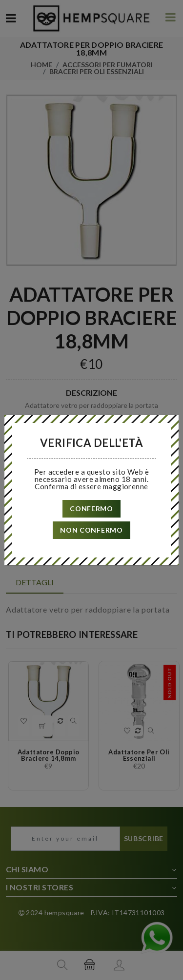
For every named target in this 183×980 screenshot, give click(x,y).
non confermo (91, 530)
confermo (91, 509)
